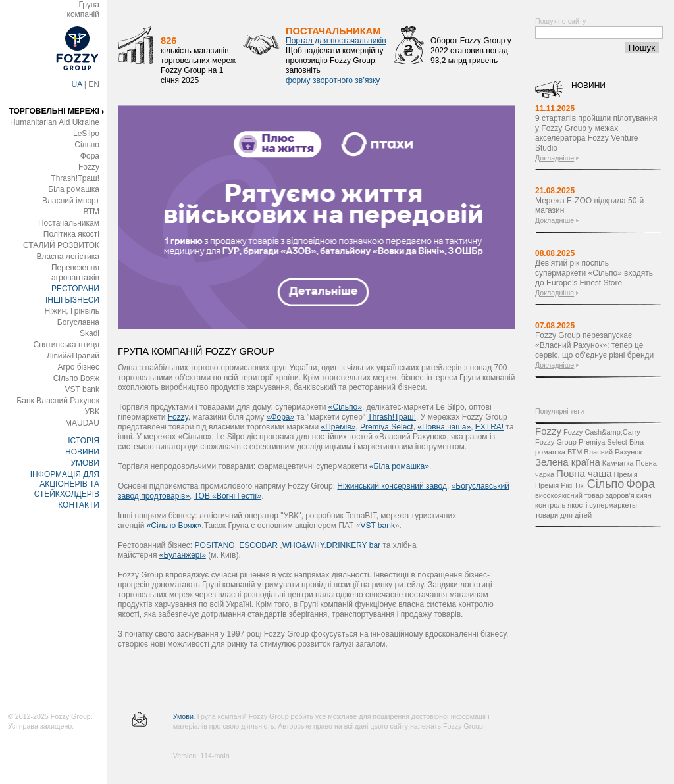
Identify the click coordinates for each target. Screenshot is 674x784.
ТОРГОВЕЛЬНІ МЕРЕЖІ (54, 111)
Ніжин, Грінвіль (72, 311)
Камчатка (618, 463)
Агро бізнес (79, 367)
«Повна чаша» (444, 427)
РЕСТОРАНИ (75, 289)
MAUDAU (82, 423)
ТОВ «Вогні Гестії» (228, 496)
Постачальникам (69, 223)
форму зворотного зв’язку (333, 80)
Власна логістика (68, 257)
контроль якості (561, 505)
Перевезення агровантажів (75, 273)
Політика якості (71, 234)
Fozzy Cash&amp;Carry (602, 432)
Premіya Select (387, 427)
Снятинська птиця (66, 345)
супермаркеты (613, 505)
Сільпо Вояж (76, 378)
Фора (90, 156)
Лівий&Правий (73, 356)
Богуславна (78, 322)
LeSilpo (86, 134)
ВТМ (91, 212)
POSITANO (215, 545)
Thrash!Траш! (75, 178)
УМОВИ (85, 463)
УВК (92, 412)
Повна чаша (584, 473)
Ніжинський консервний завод (392, 486)
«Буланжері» (183, 555)
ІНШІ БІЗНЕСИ (72, 300)
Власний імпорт (71, 201)
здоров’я (620, 495)
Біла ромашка (74, 189)
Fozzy (89, 167)
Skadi (90, 333)
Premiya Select (603, 442)
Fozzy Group (556, 442)
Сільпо (87, 145)
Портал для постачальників (336, 41)
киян (644, 495)
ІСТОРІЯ (84, 441)
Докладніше (555, 158)
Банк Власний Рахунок (58, 401)
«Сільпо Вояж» (174, 526)
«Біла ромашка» (399, 466)
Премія (626, 474)
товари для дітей (563, 515)
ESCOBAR (258, 545)
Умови (183, 716)
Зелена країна (568, 462)
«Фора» (281, 417)
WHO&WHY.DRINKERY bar (331, 545)
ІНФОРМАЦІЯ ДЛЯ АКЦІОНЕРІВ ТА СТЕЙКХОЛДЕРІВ (65, 484)
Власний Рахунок (613, 452)
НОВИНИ (82, 452)
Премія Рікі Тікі (560, 485)
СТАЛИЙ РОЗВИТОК (61, 245)
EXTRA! (489, 427)
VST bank (82, 389)
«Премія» (339, 427)
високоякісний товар (569, 495)
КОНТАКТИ (79, 505)
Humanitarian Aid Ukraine (55, 122)
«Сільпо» (345, 407)
